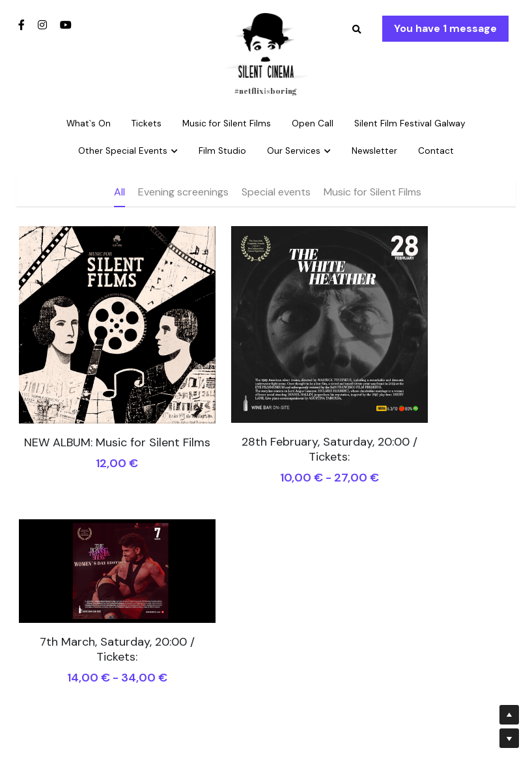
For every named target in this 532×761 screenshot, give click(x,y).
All (119, 192)
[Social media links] (21, 25)
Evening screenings (183, 192)
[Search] (357, 30)
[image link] (266, 45)
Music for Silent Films (372, 192)
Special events (276, 192)
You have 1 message (445, 28)
